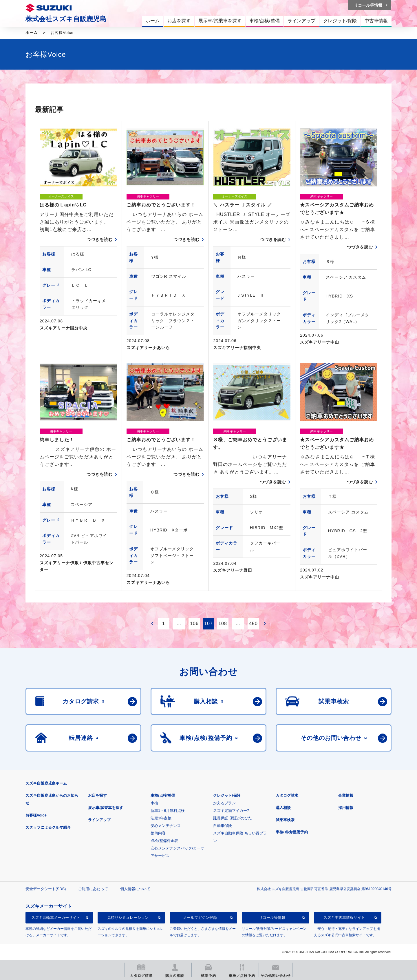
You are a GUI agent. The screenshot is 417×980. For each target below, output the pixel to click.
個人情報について (135, 889)
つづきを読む (100, 239)
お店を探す (97, 795)
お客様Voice (36, 815)
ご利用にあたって (93, 889)
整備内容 (158, 833)
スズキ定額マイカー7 (231, 811)
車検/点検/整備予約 (292, 832)
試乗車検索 (285, 820)
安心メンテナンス (166, 826)
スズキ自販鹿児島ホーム (46, 783)
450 (253, 624)
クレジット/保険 (227, 795)
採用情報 (346, 808)
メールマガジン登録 (200, 918)
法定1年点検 (161, 818)
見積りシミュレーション (128, 918)
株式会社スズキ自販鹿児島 (66, 19)
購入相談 (283, 808)
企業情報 (346, 795)
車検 (154, 803)
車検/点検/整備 (163, 795)
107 (209, 624)
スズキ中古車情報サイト (344, 918)
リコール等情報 (272, 918)
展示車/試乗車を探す (106, 808)
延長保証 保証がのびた (233, 818)
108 (223, 624)
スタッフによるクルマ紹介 (48, 827)
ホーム (32, 33)
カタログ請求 (287, 795)
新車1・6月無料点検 (168, 811)
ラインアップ (99, 820)
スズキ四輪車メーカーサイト (56, 918)
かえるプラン (224, 803)
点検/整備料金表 (164, 841)
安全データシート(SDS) (46, 889)
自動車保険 (223, 826)
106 (194, 624)
